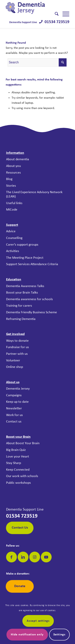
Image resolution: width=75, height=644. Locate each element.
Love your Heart (18, 457)
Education (14, 280)
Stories (11, 186)
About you (13, 166)
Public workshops (18, 483)
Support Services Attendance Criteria (32, 264)
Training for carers (19, 306)
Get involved (15, 334)
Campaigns (14, 395)
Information (15, 153)
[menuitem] (55, 14)
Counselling (14, 238)
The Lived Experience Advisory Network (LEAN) (34, 194)
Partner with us (17, 354)
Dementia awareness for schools (29, 299)
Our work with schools (22, 476)
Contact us (14, 422)
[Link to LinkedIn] (23, 557)
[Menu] (64, 14)
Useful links (14, 203)
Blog (9, 179)
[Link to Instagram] (35, 557)
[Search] (55, 14)
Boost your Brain (18, 437)
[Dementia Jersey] (31, 8)
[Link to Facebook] (11, 557)
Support (12, 225)
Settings (59, 635)
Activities (13, 251)
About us (13, 382)
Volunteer (13, 361)
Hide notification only (27, 635)
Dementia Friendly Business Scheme (32, 312)
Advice (11, 231)
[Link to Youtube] (46, 557)
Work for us (14, 415)
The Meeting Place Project (25, 258)
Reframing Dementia (21, 319)
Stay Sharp (14, 463)
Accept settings (38, 621)
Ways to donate (17, 341)
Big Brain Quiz (16, 450)
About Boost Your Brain (23, 443)
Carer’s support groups (22, 245)
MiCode (12, 210)
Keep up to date (17, 402)
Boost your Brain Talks (22, 293)
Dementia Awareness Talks (25, 286)
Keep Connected (18, 470)
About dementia (18, 159)
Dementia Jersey (18, 389)
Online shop (15, 367)
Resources (13, 173)
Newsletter (14, 408)
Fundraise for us (17, 347)
